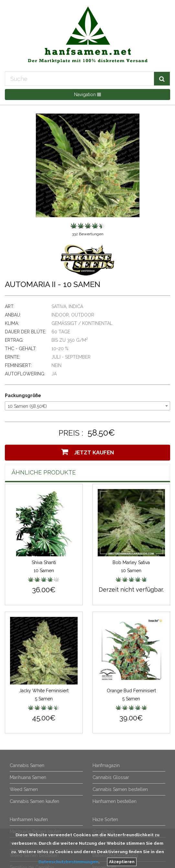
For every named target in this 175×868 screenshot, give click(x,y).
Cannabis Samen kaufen (34, 801)
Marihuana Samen (28, 777)
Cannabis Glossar (111, 777)
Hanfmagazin (106, 765)
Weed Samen (24, 789)
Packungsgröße (23, 395)
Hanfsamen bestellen (115, 801)
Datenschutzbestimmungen (68, 862)
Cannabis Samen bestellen (120, 789)
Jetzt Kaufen (88, 452)
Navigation (87, 95)
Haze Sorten (105, 819)
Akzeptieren (122, 862)
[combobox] (87, 406)
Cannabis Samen (27, 765)
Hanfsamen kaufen (29, 819)
